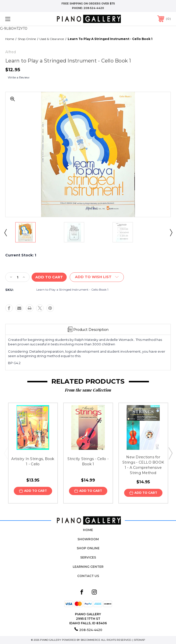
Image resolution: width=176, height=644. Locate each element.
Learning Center (88, 567)
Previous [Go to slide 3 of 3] (6, 453)
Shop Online (88, 548)
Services (88, 557)
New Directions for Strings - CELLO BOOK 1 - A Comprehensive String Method (143, 465)
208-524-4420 (94, 8)
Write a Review (19, 77)
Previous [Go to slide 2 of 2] (5, 232)
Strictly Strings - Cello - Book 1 (88, 461)
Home (88, 530)
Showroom (88, 539)
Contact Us (88, 576)
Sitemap (140, 640)
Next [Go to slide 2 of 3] (170, 453)
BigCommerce (91, 640)
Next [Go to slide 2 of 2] (171, 232)
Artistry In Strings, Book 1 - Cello (33, 461)
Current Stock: (21, 255)
